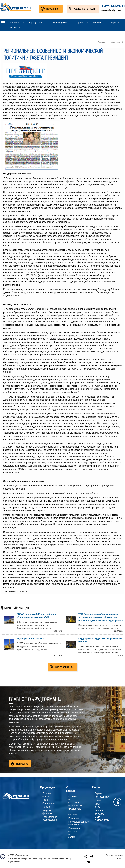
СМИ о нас (116, 42)
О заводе (14, 22)
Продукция (52, 9)
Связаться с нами (85, 9)
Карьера (115, 22)
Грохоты (47, 800)
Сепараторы (49, 803)
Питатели (47, 807)
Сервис (79, 22)
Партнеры (74, 818)
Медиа (97, 22)
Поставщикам (59, 22)
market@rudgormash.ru (113, 10)
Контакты (14, 27)
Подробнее (22, 764)
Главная (101, 42)
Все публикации (64, 667)
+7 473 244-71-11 (112, 6)
